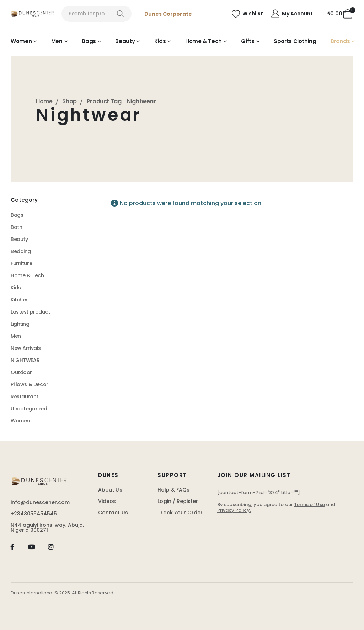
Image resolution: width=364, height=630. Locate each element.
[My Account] (291, 14)
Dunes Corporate (168, 14)
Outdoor (21, 372)
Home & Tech (204, 41)
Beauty (125, 41)
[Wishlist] (247, 14)
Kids (160, 41)
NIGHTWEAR (25, 360)
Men (57, 41)
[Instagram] (51, 547)
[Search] (121, 14)
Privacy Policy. (234, 510)
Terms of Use (309, 505)
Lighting (20, 324)
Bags (89, 41)
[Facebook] (12, 547)
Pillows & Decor (30, 384)
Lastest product (30, 312)
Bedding (21, 251)
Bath (16, 227)
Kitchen (20, 300)
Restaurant (25, 397)
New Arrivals (26, 348)
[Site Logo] (33, 14)
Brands (340, 41)
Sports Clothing (295, 41)
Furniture (21, 263)
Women (21, 41)
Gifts (248, 41)
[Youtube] (31, 547)
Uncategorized (29, 409)
